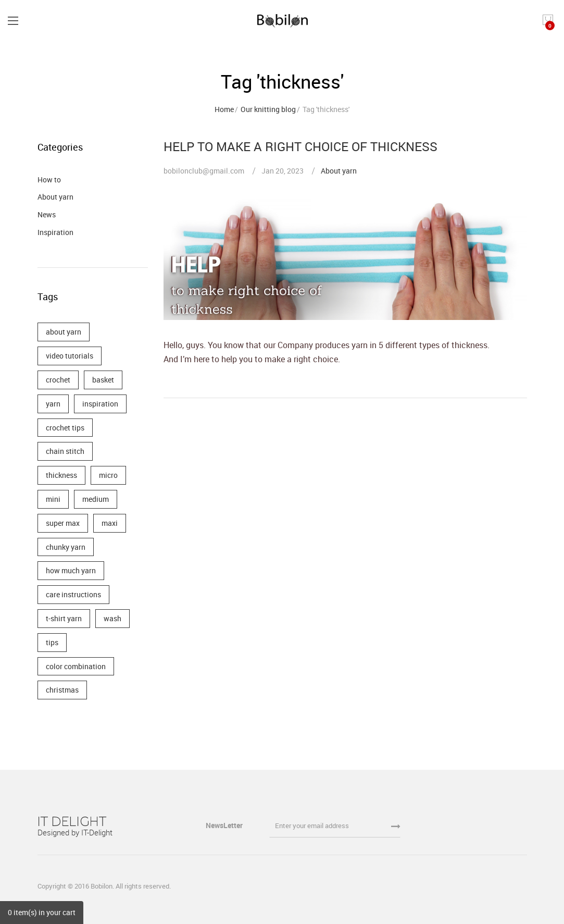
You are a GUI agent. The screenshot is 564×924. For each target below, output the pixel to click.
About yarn (339, 171)
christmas (62, 690)
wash (112, 618)
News (47, 214)
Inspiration (55, 232)
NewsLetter (225, 825)
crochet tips (65, 428)
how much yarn (71, 570)
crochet (58, 380)
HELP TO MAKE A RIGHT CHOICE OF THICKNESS (300, 146)
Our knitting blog (268, 109)
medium (96, 499)
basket (103, 380)
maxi (110, 523)
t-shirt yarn (64, 618)
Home (224, 109)
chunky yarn (66, 547)
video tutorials (70, 356)
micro (108, 475)
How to (49, 180)
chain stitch (65, 451)
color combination (76, 666)
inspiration (100, 404)
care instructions (73, 594)
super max (63, 523)
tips (52, 642)
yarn (53, 404)
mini (53, 499)
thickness (61, 475)
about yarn (64, 332)
